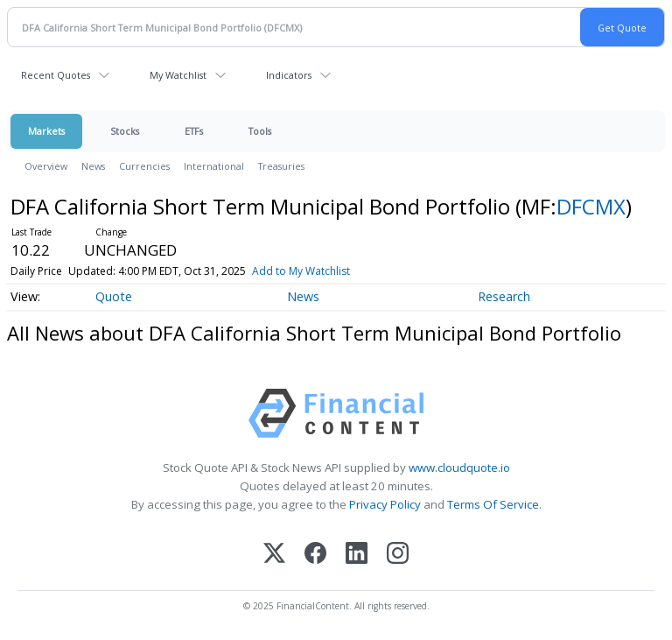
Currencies (144, 166)
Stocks (125, 131)
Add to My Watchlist (301, 271)
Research (504, 296)
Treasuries (281, 166)
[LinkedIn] (357, 555)
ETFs (194, 131)
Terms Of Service (493, 504)
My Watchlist (178, 75)
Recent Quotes (56, 75)
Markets (46, 131)
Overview (46, 166)
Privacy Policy (385, 504)
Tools (260, 131)
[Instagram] (398, 555)
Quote (114, 296)
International (214, 166)
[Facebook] (315, 555)
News (93, 166)
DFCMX (591, 206)
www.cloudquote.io (459, 468)
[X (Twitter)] (274, 555)
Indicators (289, 75)
